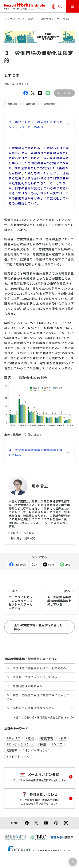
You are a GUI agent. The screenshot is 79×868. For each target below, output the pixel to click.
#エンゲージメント (20, 744)
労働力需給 (50, 104)
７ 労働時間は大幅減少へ (24, 686)
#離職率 (12, 750)
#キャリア (13, 738)
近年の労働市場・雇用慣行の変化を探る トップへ (45, 717)
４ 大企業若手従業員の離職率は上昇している (39, 452)
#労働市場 (46, 738)
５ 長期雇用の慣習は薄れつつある (30, 708)
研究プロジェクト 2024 (55, 19)
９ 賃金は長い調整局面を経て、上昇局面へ (36, 668)
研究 (30, 19)
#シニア (57, 744)
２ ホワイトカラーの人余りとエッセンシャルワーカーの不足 (39, 124)
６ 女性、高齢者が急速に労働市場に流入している (38, 697)
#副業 (63, 738)
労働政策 (12, 104)
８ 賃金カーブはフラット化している (32, 677)
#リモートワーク (18, 757)
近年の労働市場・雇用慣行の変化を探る (42, 627)
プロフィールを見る (22, 533)
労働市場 (31, 104)
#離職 (30, 738)
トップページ (12, 19)
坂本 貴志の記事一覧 (23, 538)
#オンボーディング (36, 750)
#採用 (42, 744)
